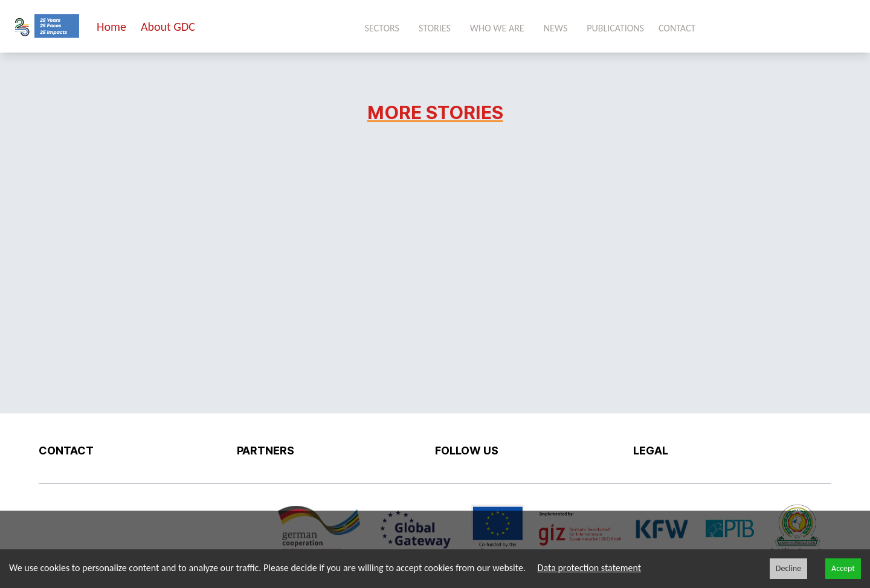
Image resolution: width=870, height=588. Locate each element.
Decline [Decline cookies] (788, 568)
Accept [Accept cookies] (843, 568)
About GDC (168, 27)
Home (111, 27)
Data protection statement (590, 568)
